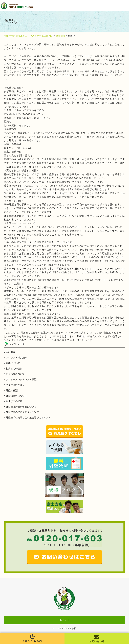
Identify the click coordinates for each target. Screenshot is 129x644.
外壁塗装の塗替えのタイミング (22, 412)
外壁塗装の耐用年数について (21, 407)
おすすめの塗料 (14, 401)
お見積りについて (15, 374)
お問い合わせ (97, 641)
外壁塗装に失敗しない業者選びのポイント (28, 417)
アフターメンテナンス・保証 (21, 379)
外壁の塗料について (16, 396)
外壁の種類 (12, 390)
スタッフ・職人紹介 (16, 358)
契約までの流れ (14, 369)
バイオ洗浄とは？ (15, 385)
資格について (13, 363)
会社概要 (11, 352)
